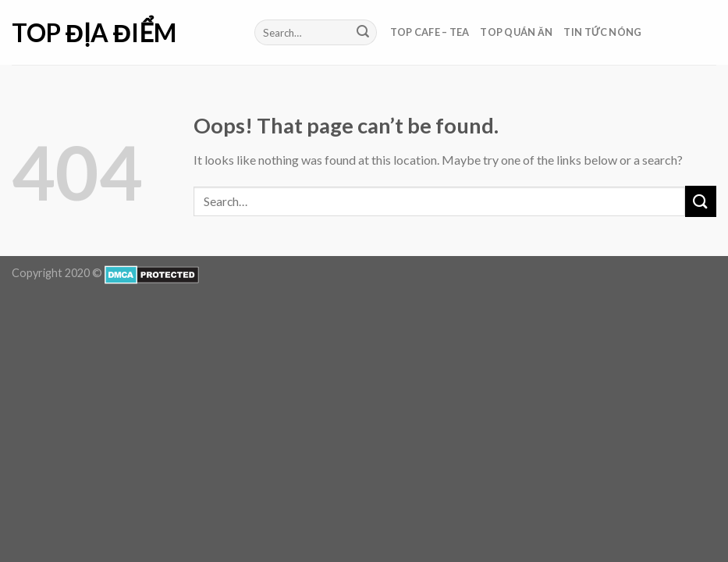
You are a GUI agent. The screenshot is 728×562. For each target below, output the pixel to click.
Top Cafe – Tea (430, 32)
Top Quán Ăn (516, 32)
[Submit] (363, 33)
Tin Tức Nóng (602, 32)
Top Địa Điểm (94, 33)
